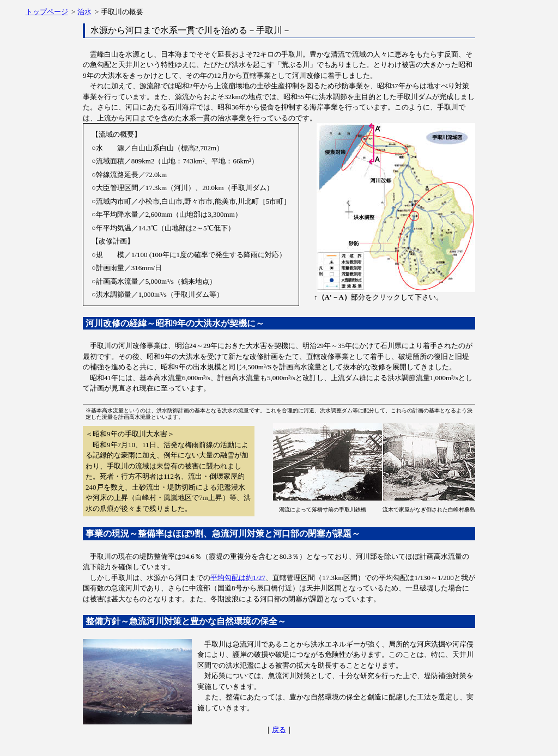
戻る (279, 730)
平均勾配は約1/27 (238, 578)
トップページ (47, 12)
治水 (84, 12)
